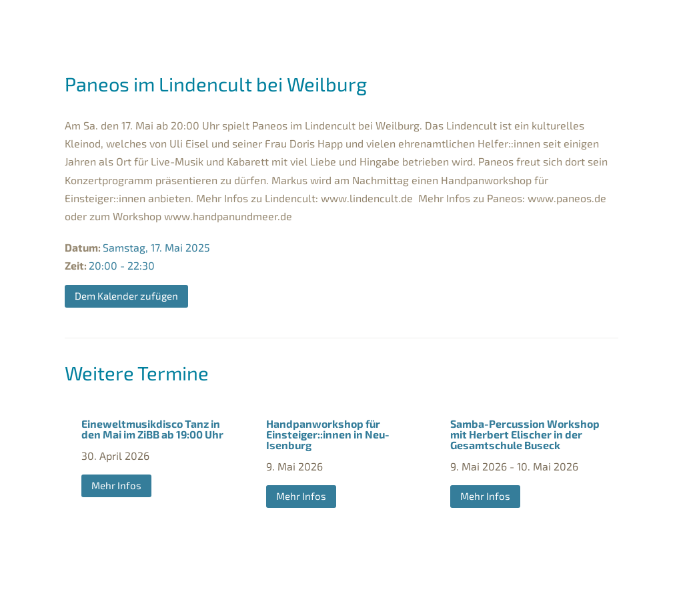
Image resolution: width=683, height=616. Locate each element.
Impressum (276, 600)
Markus (305, 21)
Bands (243, 21)
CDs (555, 21)
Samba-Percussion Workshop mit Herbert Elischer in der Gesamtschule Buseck (525, 434)
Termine (180, 21)
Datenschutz (348, 600)
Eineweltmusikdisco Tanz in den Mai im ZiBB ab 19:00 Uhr (152, 429)
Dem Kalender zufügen (126, 296)
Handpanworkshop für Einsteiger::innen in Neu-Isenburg (328, 434)
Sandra (370, 21)
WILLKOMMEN (114, 21)
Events (502, 21)
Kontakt (413, 600)
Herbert (437, 21)
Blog (590, 21)
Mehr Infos (116, 485)
